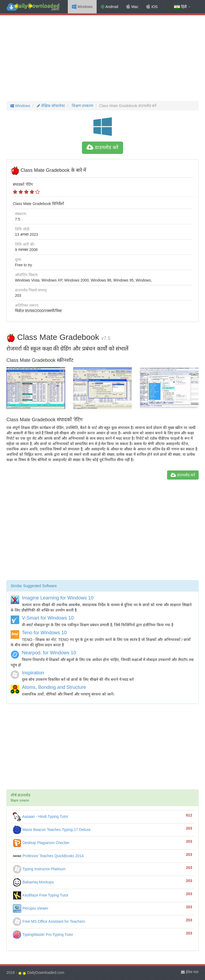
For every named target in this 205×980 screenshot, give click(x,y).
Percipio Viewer (31, 908)
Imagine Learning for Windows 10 (58, 598)
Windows (82, 7)
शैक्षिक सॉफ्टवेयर (50, 106)
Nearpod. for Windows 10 (49, 653)
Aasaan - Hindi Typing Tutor (41, 816)
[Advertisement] (102, 58)
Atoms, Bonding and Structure (54, 687)
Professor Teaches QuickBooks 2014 (48, 856)
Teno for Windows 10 (44, 633)
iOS (152, 7)
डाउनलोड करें (102, 147)
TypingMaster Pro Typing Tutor (43, 935)
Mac (132, 7)
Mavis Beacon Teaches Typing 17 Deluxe (52, 830)
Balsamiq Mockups (33, 882)
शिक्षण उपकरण (82, 106)
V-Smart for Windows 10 (48, 618)
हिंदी (182, 7)
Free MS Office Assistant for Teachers (49, 921)
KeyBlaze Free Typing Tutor (41, 895)
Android (109, 7)
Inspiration (33, 673)
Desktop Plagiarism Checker (41, 843)
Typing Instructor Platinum (39, 869)
